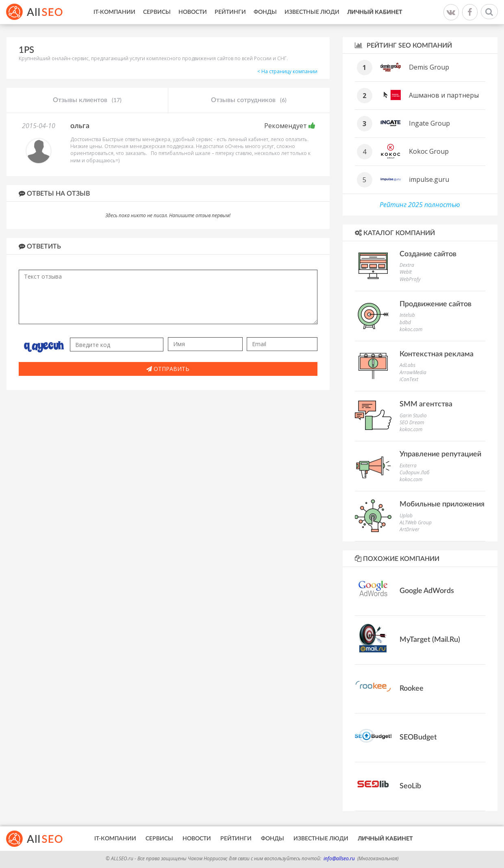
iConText (409, 379)
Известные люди (312, 12)
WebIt (406, 272)
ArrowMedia (413, 372)
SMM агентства (426, 404)
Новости (193, 12)
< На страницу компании (287, 71)
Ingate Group (429, 123)
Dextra (407, 265)
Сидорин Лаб (415, 472)
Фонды (265, 12)
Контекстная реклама (437, 354)
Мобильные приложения (442, 504)
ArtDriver (409, 529)
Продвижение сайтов (436, 304)
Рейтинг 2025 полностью (420, 205)
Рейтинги (230, 12)
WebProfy (410, 279)
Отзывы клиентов (87, 100)
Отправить (168, 369)
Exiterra (408, 466)
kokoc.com (411, 329)
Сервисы (157, 12)
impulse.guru (429, 179)
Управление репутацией (440, 454)
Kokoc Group (429, 151)
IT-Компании (114, 12)
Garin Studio (413, 415)
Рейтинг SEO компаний (403, 45)
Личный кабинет (375, 12)
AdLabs (407, 365)
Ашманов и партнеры (444, 95)
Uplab (406, 516)
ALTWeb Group (416, 522)
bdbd (405, 322)
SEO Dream (412, 422)
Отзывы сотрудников (249, 100)
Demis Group (429, 67)
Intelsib (407, 315)
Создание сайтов (428, 254)
